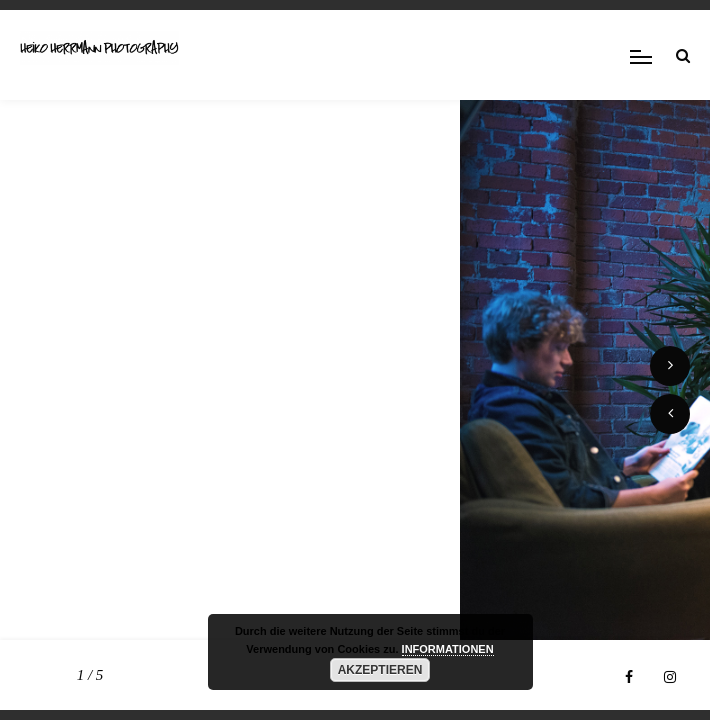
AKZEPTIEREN (380, 670)
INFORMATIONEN (448, 649)
